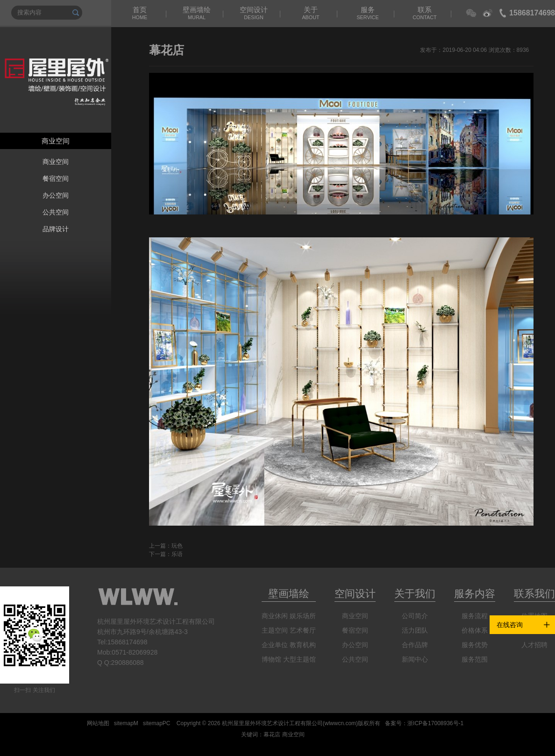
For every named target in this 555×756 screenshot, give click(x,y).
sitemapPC (157, 723)
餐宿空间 (56, 178)
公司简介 (415, 616)
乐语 (177, 554)
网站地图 (98, 723)
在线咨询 (510, 625)
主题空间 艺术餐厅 (289, 630)
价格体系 (475, 630)
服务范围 (475, 659)
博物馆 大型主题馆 (289, 659)
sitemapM (126, 723)
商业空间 (56, 162)
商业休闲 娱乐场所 (289, 616)
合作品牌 (415, 645)
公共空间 (56, 212)
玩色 (177, 546)
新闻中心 (415, 659)
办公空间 (56, 195)
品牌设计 (56, 229)
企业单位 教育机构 (289, 645)
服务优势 (475, 645)
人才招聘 (534, 645)
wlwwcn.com (340, 723)
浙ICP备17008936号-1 (435, 723)
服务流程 (475, 616)
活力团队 (415, 630)
